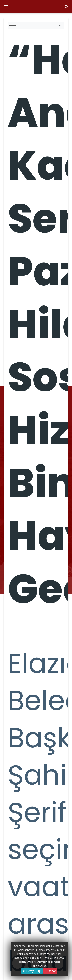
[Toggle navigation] (60, 26)
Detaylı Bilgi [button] (32, 971)
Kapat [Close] (50, 971)
